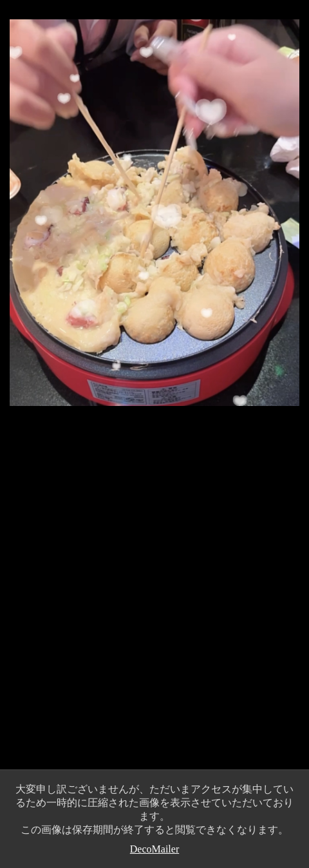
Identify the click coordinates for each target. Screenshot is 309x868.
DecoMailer (154, 849)
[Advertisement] (154, 602)
